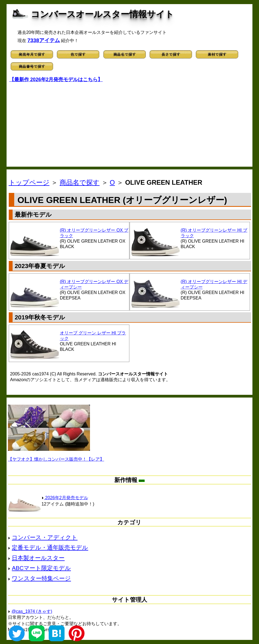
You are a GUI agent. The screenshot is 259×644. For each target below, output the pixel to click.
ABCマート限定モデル (41, 568)
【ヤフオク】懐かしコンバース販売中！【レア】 (56, 459)
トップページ (29, 182)
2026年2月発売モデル (65, 498)
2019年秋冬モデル (40, 317)
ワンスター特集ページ (41, 578)
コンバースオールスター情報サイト (102, 14)
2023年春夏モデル (40, 266)
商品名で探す (80, 182)
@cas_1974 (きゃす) (32, 611)
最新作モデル (33, 215)
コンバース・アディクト (45, 537)
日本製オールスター (38, 558)
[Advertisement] (130, 123)
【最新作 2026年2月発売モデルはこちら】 (56, 80)
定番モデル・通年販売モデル (50, 547)
